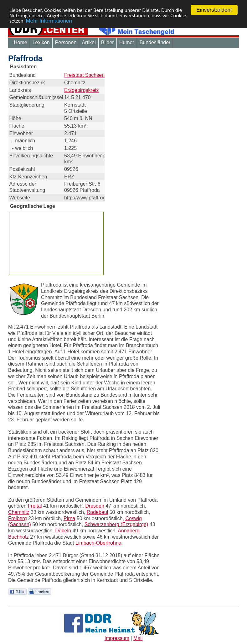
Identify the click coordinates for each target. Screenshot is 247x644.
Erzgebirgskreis (81, 90)
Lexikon (41, 42)
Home (21, 42)
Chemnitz (19, 512)
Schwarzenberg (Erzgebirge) (116, 524)
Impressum (117, 638)
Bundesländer (155, 42)
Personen (66, 42)
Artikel (89, 42)
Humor (127, 42)
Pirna (69, 518)
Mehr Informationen (49, 21)
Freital (35, 506)
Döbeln (63, 531)
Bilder (108, 42)
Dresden (95, 506)
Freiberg (18, 518)
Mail (138, 638)
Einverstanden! (214, 10)
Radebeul (98, 512)
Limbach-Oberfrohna (98, 543)
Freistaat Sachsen (84, 75)
